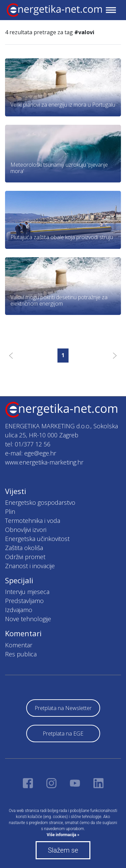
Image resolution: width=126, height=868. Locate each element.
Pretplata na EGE (63, 734)
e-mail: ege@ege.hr (31, 453)
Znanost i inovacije (30, 566)
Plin (10, 511)
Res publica (21, 654)
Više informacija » (63, 835)
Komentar (19, 645)
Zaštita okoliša (24, 548)
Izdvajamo (19, 610)
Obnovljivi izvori (26, 530)
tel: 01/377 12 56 (28, 444)
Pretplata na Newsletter (63, 708)
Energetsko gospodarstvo (40, 502)
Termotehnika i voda (33, 521)
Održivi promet (25, 557)
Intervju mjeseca (27, 592)
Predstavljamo (24, 601)
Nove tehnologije (28, 619)
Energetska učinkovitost (37, 539)
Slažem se (63, 850)
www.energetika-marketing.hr (44, 462)
